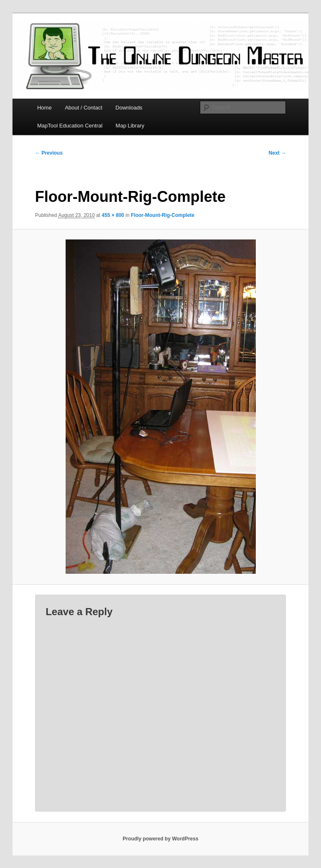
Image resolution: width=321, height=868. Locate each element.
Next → (277, 153)
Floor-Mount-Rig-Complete (163, 215)
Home (45, 108)
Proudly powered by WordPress (160, 839)
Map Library (130, 126)
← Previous (49, 153)
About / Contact (84, 108)
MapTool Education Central (70, 126)
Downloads (129, 108)
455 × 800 (113, 215)
